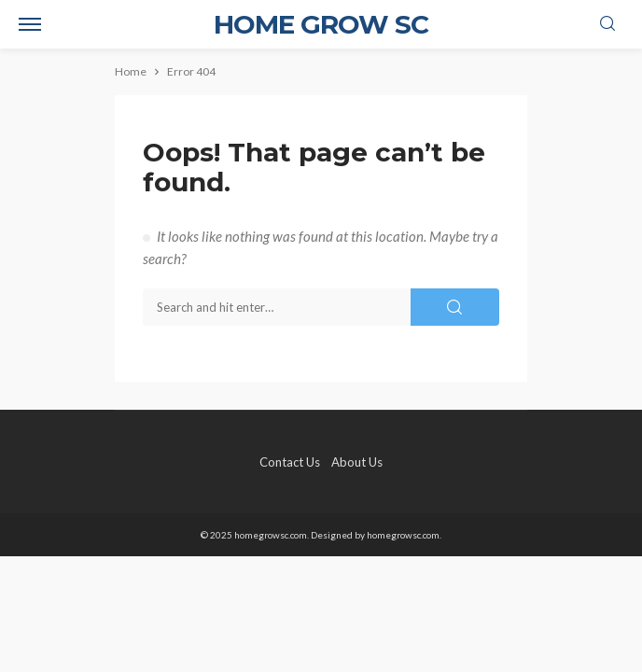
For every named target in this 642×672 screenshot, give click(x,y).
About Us (357, 462)
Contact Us (290, 462)
